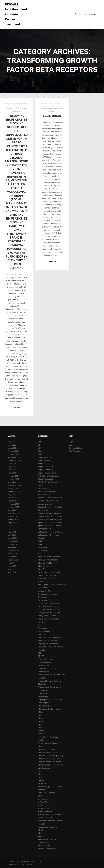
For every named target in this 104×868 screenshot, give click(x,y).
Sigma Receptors (45, 457)
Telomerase (43, 628)
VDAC (40, 830)
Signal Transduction (46, 479)
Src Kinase (42, 547)
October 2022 (13, 516)
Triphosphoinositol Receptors (50, 700)
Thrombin (42, 634)
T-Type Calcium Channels (48, 603)
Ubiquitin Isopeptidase (47, 752)
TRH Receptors (44, 697)
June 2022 (12, 529)
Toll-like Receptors (46, 659)
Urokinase (42, 784)
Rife (9, 861)
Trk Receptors (44, 703)
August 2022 (13, 523)
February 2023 (14, 504)
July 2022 (12, 526)
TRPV (40, 728)
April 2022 (12, 535)
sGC (40, 448)
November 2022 (14, 513)
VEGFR (41, 836)
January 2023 (13, 507)
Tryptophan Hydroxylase (48, 737)
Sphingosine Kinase (46, 529)
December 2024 (14, 482)
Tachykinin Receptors (47, 616)
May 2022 (12, 532)
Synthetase (43, 597)
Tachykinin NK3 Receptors (49, 613)
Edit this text (90, 14)
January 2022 (13, 544)
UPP (40, 774)
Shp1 (40, 451)
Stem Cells (42, 569)
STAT (40, 554)
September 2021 (14, 557)
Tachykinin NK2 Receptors (49, 610)
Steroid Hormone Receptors (50, 572)
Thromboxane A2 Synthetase (50, 638)
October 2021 (13, 554)
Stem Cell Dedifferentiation (49, 557)
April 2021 (12, 572)
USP (40, 796)
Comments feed (75, 448)
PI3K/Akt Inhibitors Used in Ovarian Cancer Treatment (16, 14)
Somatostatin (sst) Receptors (50, 519)
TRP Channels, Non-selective (50, 709)
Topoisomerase (44, 662)
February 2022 (14, 541)
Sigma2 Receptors (46, 470)
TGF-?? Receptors (45, 631)
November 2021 (14, 551)
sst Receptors (44, 551)
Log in (71, 442)
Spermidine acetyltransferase (50, 523)
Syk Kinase (43, 588)
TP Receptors (44, 665)
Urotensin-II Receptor (47, 793)
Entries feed (74, 445)
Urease (41, 780)
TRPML (41, 721)
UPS (40, 777)
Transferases (43, 672)
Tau (40, 625)
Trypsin (41, 731)
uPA (40, 771)
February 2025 (14, 476)
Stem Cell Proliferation (47, 563)
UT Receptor (43, 799)
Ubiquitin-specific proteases (50, 762)
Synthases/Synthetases (48, 594)
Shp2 (40, 454)
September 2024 (14, 492)
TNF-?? (41, 656)
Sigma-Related (44, 464)
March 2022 (13, 538)
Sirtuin (41, 485)
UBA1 (40, 746)
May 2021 (12, 569)
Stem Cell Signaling (46, 566)
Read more (17, 408)
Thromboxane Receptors (48, 641)
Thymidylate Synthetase (48, 644)
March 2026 (13, 448)
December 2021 (14, 547)
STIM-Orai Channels (46, 579)
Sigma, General (44, 460)
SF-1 (40, 445)
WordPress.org (75, 451)
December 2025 (14, 457)
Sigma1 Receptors (46, 467)
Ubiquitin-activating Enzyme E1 (51, 759)
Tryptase (42, 734)
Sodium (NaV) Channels (48, 501)
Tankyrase (42, 622)
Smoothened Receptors (48, 492)
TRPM (41, 718)
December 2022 (14, 510)
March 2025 (13, 473)
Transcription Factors (47, 669)
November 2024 (14, 485)
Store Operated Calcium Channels (52, 585)
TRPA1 (41, 712)
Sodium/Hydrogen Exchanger (50, 516)
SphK (40, 541)
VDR (40, 833)
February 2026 (14, 451)
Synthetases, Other (46, 600)
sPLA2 (41, 544)
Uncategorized (44, 768)
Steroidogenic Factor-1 (47, 575)
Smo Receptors (44, 488)
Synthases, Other (45, 591)
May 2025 (12, 467)
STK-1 (40, 582)
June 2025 (12, 464)
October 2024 (13, 488)
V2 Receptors (44, 808)
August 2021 (13, 560)
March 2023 (13, 501)
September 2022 (14, 519)
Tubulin (41, 740)
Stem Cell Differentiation (48, 560)
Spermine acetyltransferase (49, 526)
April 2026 (12, 445)
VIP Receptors (44, 846)
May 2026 (12, 442)
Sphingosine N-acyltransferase (51, 532)
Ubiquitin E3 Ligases (46, 749)
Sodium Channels (45, 504)
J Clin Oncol (52, 116)
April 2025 (12, 470)
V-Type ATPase (44, 802)
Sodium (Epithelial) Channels (50, 498)
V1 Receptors (44, 805)
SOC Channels (44, 495)
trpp (40, 724)
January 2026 (13, 454)
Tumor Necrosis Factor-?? (49, 743)
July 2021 (12, 563)
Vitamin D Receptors (46, 849)
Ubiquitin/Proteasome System (50, 765)
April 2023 (12, 498)
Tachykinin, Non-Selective (49, 619)
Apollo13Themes (15, 865)
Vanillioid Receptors (46, 811)
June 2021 (12, 566)
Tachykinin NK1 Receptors (49, 606)
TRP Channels (44, 706)
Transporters (43, 693)
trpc (40, 715)
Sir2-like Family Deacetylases (50, 482)
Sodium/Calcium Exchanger (50, 513)
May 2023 (12, 495)
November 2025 (14, 460)
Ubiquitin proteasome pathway (51, 756)
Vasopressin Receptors (48, 827)
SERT (40, 442)
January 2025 (13, 479)
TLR (40, 653)
